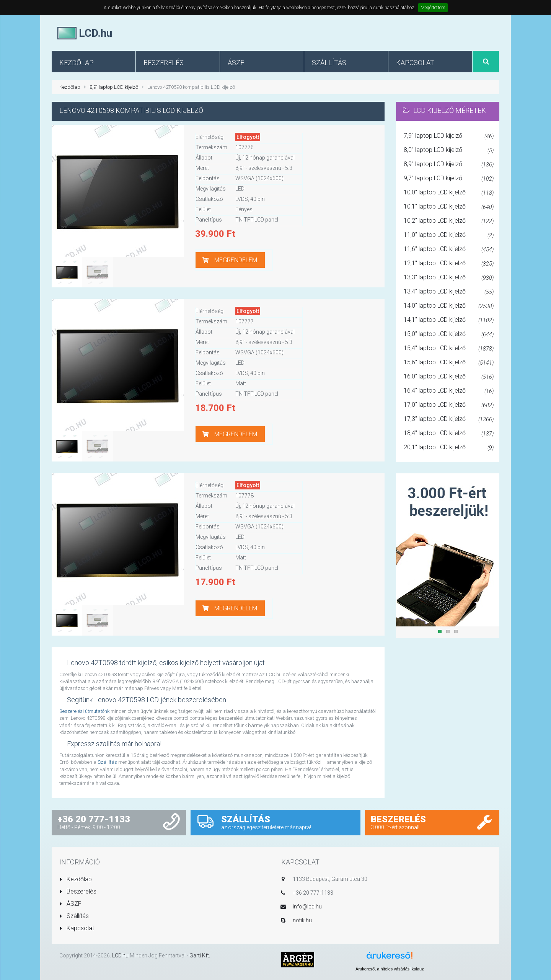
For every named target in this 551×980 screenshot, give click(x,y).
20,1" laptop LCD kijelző (449, 448)
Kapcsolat (77, 928)
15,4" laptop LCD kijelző (449, 349)
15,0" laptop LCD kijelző (449, 334)
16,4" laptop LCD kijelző (449, 391)
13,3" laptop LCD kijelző (449, 278)
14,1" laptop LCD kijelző (449, 320)
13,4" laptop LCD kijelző (449, 292)
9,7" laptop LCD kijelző (449, 179)
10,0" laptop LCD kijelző (449, 193)
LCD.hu (120, 956)
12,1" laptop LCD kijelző (449, 264)
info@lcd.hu (307, 907)
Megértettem (433, 8)
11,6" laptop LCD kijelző (449, 249)
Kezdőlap (70, 87)
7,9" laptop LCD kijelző (449, 136)
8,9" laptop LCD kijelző (114, 87)
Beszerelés (78, 891)
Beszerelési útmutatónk (84, 711)
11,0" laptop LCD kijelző (449, 235)
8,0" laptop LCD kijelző (449, 150)
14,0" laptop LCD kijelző (449, 306)
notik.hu (302, 920)
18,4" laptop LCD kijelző (449, 434)
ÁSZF (70, 904)
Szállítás (107, 762)
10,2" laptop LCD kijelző (449, 221)
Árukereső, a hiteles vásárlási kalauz (390, 969)
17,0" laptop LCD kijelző (449, 405)
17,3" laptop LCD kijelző (449, 419)
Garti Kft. (200, 956)
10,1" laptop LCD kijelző (449, 207)
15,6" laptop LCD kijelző (449, 363)
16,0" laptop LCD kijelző (449, 377)
